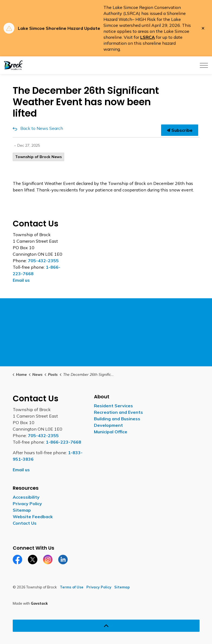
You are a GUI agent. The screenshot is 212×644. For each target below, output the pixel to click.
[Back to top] (106, 626)
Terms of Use (72, 587)
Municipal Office (111, 432)
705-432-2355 (43, 261)
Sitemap (22, 510)
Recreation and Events (118, 412)
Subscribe (180, 130)
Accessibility (26, 497)
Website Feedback (33, 517)
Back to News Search (42, 128)
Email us (21, 280)
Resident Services (113, 406)
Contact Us (25, 523)
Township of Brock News (38, 157)
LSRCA (148, 37)
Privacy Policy (27, 504)
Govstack (39, 603)
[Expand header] (204, 65)
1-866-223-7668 (63, 442)
